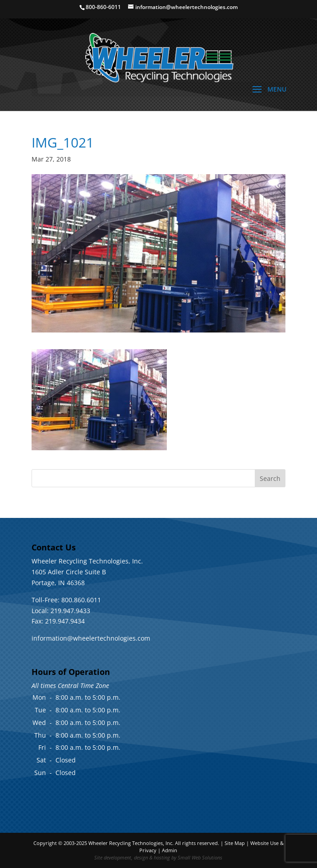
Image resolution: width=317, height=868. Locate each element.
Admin (170, 850)
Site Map (235, 843)
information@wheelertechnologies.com (91, 638)
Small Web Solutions (200, 857)
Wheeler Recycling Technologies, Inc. (131, 843)
